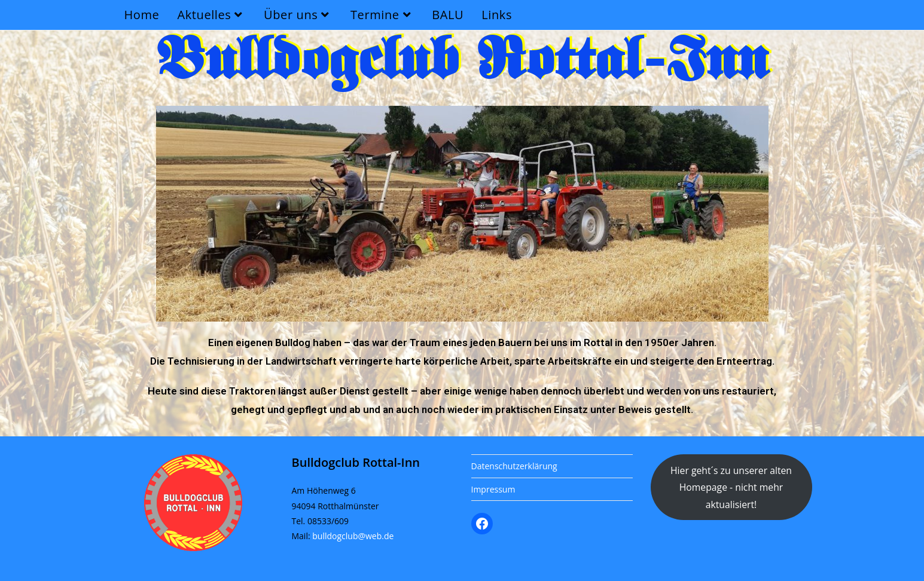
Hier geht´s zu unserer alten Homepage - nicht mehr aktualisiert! (731, 487)
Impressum (493, 489)
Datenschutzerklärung (514, 466)
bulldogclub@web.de (353, 536)
